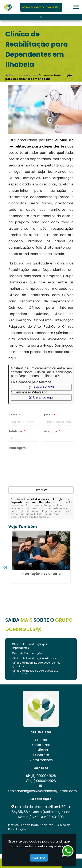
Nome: (14, 415)
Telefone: (17, 431)
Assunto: (52, 431)
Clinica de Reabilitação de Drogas (34, 658)
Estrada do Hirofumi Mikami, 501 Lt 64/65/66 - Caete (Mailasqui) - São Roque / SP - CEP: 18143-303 (41, 812)
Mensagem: (19, 448)
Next (67, 568)
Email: (50, 415)
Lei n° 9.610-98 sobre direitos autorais (41, 515)
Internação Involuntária (41, 574)
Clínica (42, 750)
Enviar (41, 490)
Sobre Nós (42, 745)
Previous (5, 568)
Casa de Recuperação (27, 653)
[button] (76, 7)
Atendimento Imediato (41, 7)
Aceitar (39, 858)
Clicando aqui (41, 397)
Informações (42, 760)
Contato (42, 755)
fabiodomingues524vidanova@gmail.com (42, 791)
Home (42, 740)
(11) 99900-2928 (41, 387)
